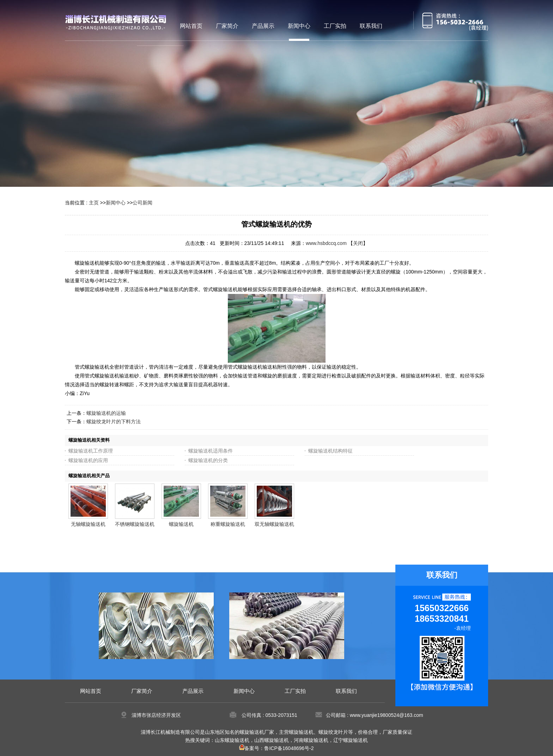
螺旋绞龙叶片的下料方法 (114, 422)
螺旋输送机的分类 (208, 460)
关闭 (358, 243)
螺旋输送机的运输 (106, 413)
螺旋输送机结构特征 (330, 451)
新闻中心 (116, 203)
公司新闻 (142, 203)
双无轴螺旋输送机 (274, 524)
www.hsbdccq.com (326, 243)
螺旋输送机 (181, 524)
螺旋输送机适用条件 (211, 451)
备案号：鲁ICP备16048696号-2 (276, 748)
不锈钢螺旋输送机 (135, 524)
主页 (94, 203)
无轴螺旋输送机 (88, 524)
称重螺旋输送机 (228, 524)
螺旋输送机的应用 (88, 460)
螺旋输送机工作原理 (91, 451)
